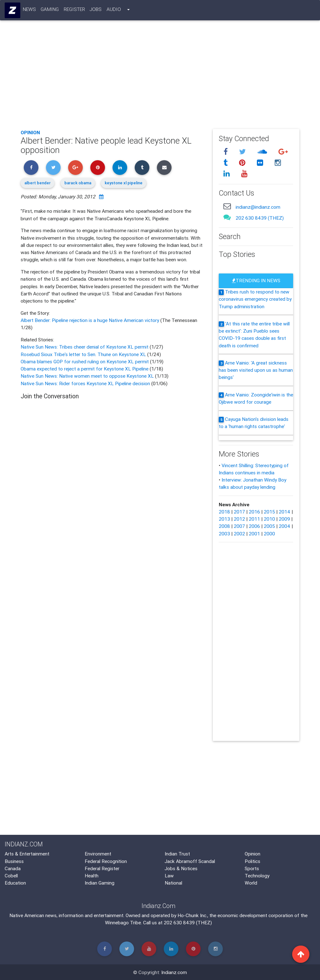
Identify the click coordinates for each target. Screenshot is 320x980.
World (251, 883)
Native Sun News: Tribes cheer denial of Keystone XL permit (85, 347)
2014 (285, 512)
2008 (224, 526)
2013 (224, 519)
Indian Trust (177, 854)
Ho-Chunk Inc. (192, 915)
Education (15, 883)
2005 (269, 526)
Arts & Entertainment (27, 854)
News (29, 10)
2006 (254, 526)
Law (169, 875)
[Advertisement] (160, 78)
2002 (239, 533)
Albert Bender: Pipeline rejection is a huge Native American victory (90, 320)
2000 (269, 533)
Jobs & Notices (181, 868)
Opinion (30, 132)
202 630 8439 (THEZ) (260, 218)
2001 (254, 533)
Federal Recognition (106, 861)
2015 (269, 512)
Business (14, 861)
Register (74, 10)
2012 (239, 519)
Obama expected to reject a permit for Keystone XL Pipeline (85, 369)
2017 (239, 512)
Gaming (50, 10)
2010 (269, 519)
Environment (98, 854)
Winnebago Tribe (123, 922)
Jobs (96, 10)
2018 (224, 512)
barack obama (78, 183)
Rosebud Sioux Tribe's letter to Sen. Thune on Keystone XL (84, 354)
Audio (114, 10)
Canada (13, 868)
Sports (252, 868)
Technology (257, 875)
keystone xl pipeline (124, 183)
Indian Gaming (100, 883)
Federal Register (102, 868)
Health (92, 875)
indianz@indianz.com (258, 207)
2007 (239, 526)
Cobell (11, 875)
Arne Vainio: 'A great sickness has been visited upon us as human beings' (256, 370)
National (173, 883)
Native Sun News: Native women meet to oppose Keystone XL (88, 376)
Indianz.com (174, 972)
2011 (254, 519)
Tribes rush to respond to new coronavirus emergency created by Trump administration (255, 299)
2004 (285, 526)
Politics (252, 861)
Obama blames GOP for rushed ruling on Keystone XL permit (85, 361)
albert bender (37, 183)
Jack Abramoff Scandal (190, 861)
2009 (284, 519)
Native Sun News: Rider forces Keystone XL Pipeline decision (85, 383)
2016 (254, 512)
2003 (224, 533)
